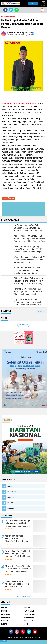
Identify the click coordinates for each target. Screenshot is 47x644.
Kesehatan (6, 618)
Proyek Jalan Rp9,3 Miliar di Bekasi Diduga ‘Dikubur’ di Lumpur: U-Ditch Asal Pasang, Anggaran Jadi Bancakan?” (18, 554)
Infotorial (6, 614)
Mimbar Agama (30, 618)
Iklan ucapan (29, 611)
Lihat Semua (24, 325)
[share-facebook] (5, 10)
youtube (37, 637)
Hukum (10, 486)
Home (3, 16)
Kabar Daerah (10, 16)
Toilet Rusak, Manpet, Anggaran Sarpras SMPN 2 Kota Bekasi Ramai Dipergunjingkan (17, 584)
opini (26, 624)
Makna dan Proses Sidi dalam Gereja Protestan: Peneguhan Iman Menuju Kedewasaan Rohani (18, 569)
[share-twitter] (11, 10)
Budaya (4, 608)
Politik (10, 503)
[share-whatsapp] (17, 10)
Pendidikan (12, 492)
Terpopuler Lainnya (24, 596)
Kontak (16, 637)
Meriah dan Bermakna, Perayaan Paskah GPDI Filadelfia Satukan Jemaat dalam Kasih (17, 539)
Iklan (22, 637)
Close (3, 641)
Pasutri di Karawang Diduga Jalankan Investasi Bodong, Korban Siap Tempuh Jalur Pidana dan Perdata (17, 524)
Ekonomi (11, 508)
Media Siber (29, 637)
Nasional (11, 497)
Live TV (32, 3)
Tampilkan (41, 312)
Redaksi (10, 637)
